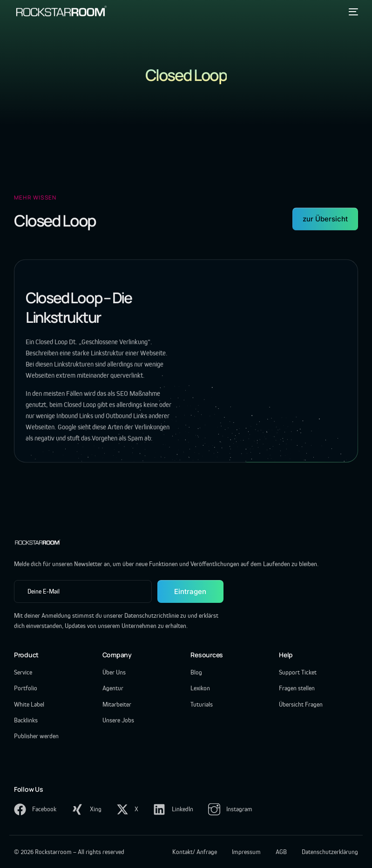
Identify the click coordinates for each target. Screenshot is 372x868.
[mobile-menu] (352, 12)
